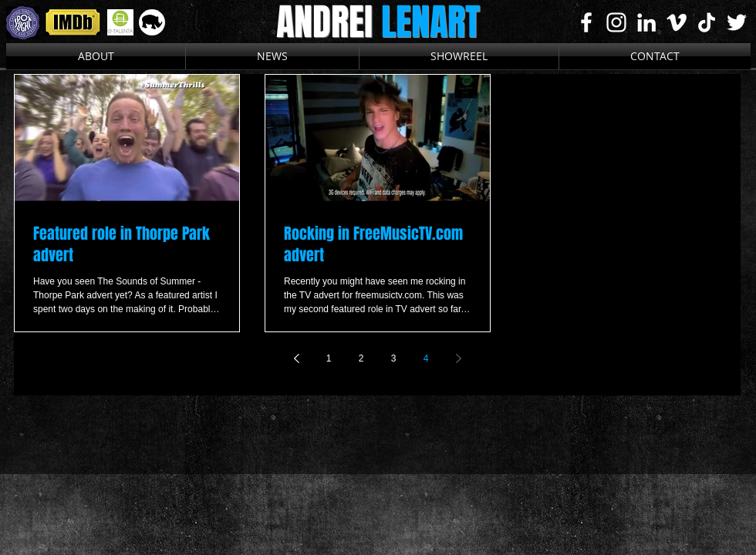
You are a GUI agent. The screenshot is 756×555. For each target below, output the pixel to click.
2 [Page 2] (361, 358)
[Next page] (458, 358)
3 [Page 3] (394, 358)
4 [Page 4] (426, 358)
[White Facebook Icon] (586, 22)
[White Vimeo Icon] (677, 22)
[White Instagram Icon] (616, 22)
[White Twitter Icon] (737, 22)
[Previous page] (296, 358)
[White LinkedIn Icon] (646, 22)
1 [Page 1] (329, 358)
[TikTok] (707, 22)
